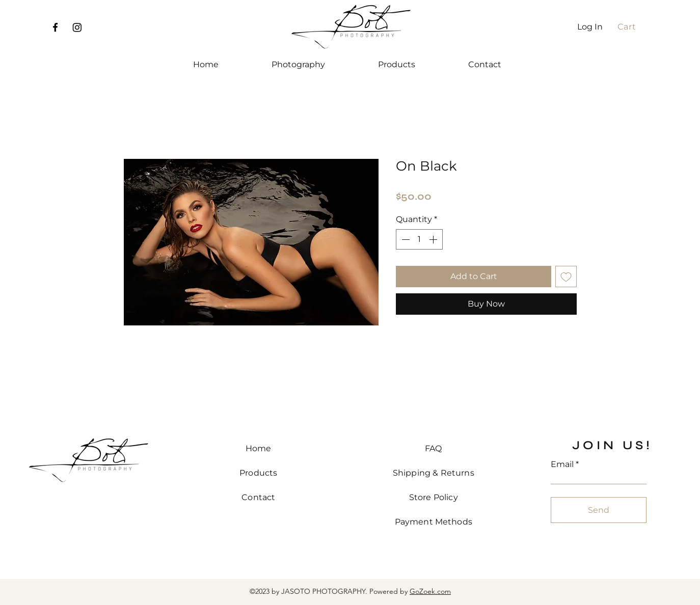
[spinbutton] (419, 239)
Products (258, 473)
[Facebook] (55, 27)
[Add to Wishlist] (566, 277)
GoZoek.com (430, 591)
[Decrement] (405, 239)
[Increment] (434, 239)
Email (562, 464)
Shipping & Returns (434, 473)
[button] (631, 27)
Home (259, 448)
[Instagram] (77, 27)
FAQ (433, 448)
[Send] (599, 510)
